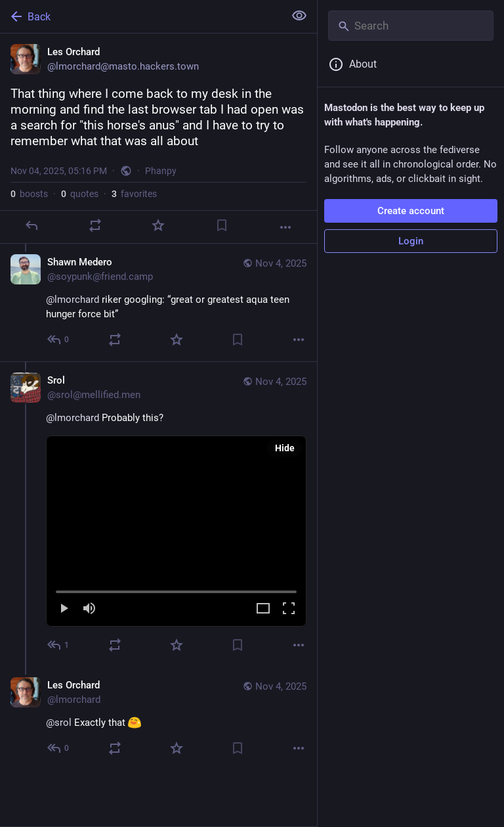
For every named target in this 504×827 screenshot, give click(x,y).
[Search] (411, 26)
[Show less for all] (299, 16)
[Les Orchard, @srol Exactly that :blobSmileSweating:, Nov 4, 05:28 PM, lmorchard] (158, 718)
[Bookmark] (222, 225)
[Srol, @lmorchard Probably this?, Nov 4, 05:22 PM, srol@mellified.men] (158, 514)
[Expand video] (263, 609)
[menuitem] (176, 531)
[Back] (141, 16)
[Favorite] (158, 225)
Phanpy (161, 171)
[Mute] (89, 609)
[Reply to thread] (59, 340)
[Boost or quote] (95, 225)
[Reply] (31, 225)
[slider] (176, 589)
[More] (285, 227)
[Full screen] (289, 609)
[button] (176, 531)
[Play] (64, 609)
